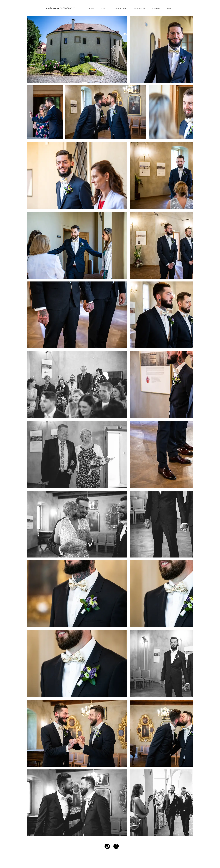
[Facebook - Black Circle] (116, 846)
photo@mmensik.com (95, 861)
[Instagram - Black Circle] (107, 846)
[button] (120, 8)
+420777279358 (121, 853)
